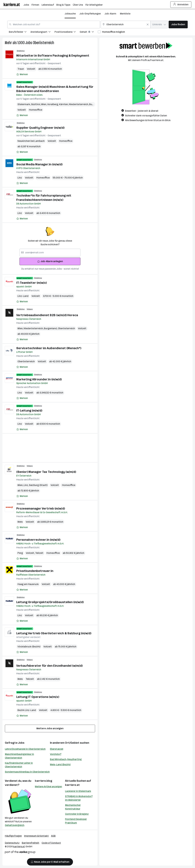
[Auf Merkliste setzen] (22, 74)
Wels (20, 522)
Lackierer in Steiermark (78, 791)
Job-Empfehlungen (90, 14)
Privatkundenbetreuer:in (35, 571)
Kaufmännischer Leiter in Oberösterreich (19, 765)
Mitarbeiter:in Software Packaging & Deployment (53, 56)
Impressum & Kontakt (36, 836)
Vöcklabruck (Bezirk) (29, 647)
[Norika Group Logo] (20, 853)
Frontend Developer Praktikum (76, 821)
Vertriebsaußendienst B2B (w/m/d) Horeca (47, 315)
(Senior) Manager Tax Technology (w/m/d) (46, 472)
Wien (44, 104)
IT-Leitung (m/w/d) (29, 410)
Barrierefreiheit (31, 843)
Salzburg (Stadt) (38, 485)
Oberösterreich (43, 43)
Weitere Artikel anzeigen (48, 787)
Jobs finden (178, 24)
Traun (21, 69)
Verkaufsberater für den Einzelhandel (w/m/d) (49, 666)
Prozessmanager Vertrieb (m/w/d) (41, 508)
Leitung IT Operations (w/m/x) (38, 697)
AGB (53, 836)
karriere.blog (44, 781)
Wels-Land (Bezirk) (60, 764)
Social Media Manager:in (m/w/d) (39, 164)
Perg (20, 553)
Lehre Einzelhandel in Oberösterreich (25, 749)
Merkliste (125, 14)
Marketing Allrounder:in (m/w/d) (39, 379)
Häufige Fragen (13, 836)
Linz (20, 178)
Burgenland (51, 328)
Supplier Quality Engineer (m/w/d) (40, 128)
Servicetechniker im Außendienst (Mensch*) (49, 348)
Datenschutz (12, 843)
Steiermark (24, 104)
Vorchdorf (56, 754)
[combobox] (54, 24)
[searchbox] (50, 253)
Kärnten (64, 104)
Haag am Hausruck (28, 584)
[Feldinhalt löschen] (148, 24)
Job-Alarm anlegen (50, 261)
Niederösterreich (79, 104)
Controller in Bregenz (77, 814)
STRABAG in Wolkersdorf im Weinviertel (79, 798)
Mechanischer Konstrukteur (73, 807)
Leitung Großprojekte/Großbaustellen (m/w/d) (50, 602)
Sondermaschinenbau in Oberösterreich (27, 772)
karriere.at (72, 785)
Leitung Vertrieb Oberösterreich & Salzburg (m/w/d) (54, 633)
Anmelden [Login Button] (181, 5)
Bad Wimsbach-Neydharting (66, 759)
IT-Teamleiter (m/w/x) (32, 283)
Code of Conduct (51, 843)
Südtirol (36, 104)
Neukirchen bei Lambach (31, 141)
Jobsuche (70, 14)
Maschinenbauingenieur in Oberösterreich (19, 756)
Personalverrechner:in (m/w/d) (38, 540)
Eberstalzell (57, 749)
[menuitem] (20, 32)
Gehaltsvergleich (15, 825)
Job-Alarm (110, 14)
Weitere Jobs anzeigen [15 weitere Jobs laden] (50, 728)
